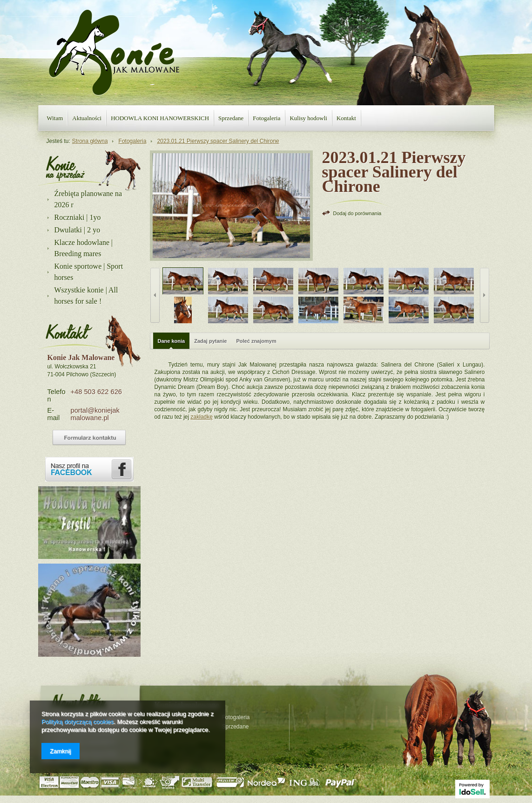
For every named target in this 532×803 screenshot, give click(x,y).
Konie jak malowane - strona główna (114, 53)
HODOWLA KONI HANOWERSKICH (160, 118)
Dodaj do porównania (357, 213)
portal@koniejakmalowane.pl (95, 414)
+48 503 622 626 (96, 392)
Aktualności (87, 118)
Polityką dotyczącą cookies (77, 722)
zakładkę (202, 417)
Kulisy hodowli (308, 118)
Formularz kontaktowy (89, 438)
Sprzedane (231, 118)
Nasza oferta (65, 168)
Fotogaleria (266, 118)
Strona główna (90, 141)
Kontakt (346, 118)
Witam (55, 118)
